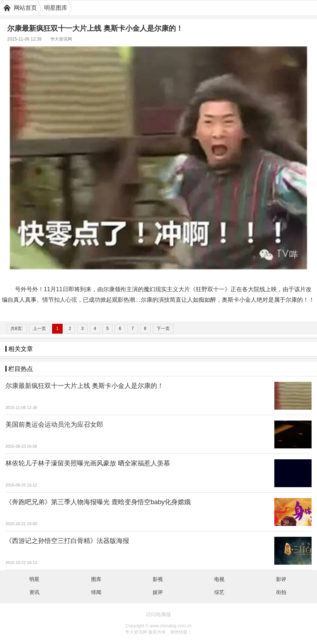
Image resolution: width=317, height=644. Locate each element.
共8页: (17, 329)
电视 (219, 579)
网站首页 (25, 8)
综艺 (219, 592)
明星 (34, 579)
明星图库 (56, 8)
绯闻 (96, 592)
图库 (96, 579)
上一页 (39, 329)
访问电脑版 (158, 614)
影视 (158, 579)
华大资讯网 (61, 39)
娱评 (158, 592)
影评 (281, 579)
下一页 (163, 329)
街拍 (281, 592)
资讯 (34, 592)
